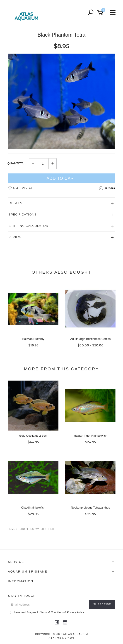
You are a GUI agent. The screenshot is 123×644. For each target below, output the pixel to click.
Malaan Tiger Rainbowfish (90, 436)
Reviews (16, 237)
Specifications (23, 214)
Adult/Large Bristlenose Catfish (90, 339)
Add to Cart (61, 178)
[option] (61, 101)
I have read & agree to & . (46, 612)
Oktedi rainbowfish (33, 508)
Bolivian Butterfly (33, 339)
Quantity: (16, 163)
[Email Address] (49, 605)
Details (16, 203)
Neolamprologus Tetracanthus (90, 508)
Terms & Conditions (52, 612)
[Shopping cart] (101, 13)
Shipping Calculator (28, 226)
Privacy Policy (75, 612)
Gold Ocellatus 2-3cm (33, 436)
